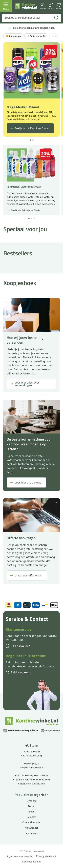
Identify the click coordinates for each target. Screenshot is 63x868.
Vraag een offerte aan (28, 575)
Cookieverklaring (31, 862)
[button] (30, 140)
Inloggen (43, 8)
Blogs (31, 812)
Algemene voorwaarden (20, 856)
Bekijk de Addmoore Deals (25, 210)
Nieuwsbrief (31, 828)
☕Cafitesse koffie (36, 36)
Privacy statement (46, 856)
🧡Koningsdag (13, 36)
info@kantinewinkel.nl (31, 767)
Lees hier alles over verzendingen (27, 384)
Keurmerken (31, 833)
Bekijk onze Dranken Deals (32, 128)
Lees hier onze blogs (28, 482)
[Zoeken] (56, 18)
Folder (31, 806)
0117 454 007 (20, 646)
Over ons (32, 801)
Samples (31, 817)
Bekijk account (21, 672)
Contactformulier (32, 822)
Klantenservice (19, 629)
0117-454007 (32, 764)
